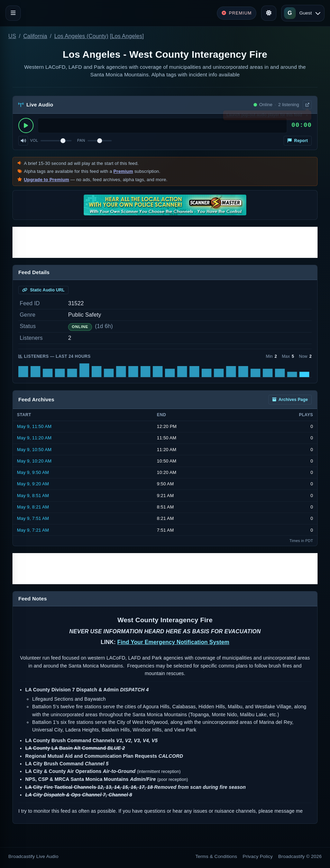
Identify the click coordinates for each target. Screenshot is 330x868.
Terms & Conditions (216, 856)
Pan (81, 140)
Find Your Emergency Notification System (173, 642)
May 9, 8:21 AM (33, 507)
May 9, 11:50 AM (34, 426)
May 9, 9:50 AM (33, 472)
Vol (34, 140)
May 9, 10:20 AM (34, 461)
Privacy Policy (258, 856)
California (35, 36)
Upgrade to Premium (47, 180)
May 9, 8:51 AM (33, 496)
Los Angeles (127, 36)
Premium (123, 171)
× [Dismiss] (307, 116)
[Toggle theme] (269, 13)
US (12, 36)
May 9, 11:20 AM (34, 438)
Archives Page (290, 400)
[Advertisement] (165, 242)
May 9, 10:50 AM (34, 450)
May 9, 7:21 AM (33, 530)
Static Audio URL (43, 290)
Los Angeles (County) (81, 36)
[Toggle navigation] (13, 13)
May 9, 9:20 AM (33, 484)
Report (298, 141)
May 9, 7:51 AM (33, 518)
